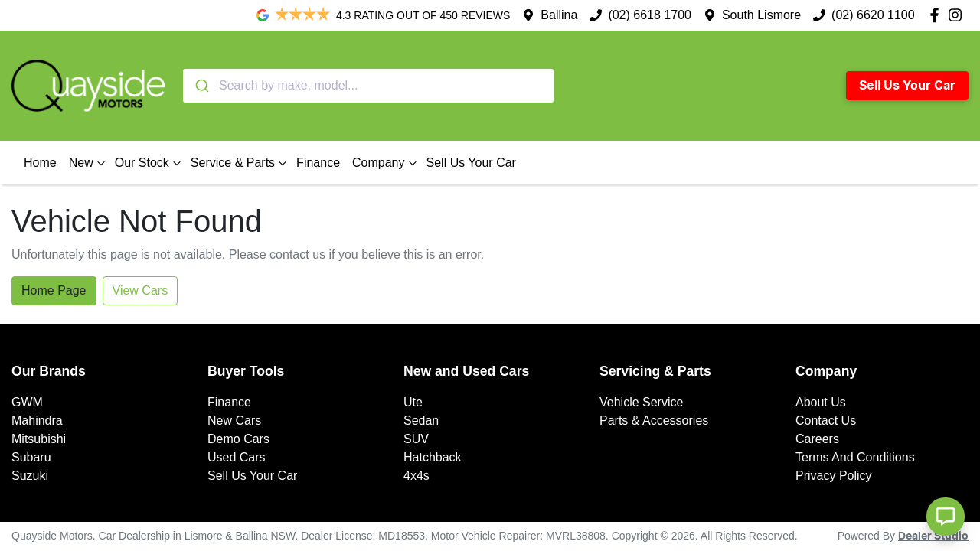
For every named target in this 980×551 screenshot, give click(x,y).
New (89, 163)
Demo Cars (238, 439)
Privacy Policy (834, 476)
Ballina (559, 15)
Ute (413, 402)
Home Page (54, 290)
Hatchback (433, 457)
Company (386, 163)
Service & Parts (240, 163)
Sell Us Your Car (907, 86)
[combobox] (368, 86)
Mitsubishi (39, 439)
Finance (318, 163)
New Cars (234, 421)
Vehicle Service (641, 402)
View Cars (140, 290)
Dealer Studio (933, 536)
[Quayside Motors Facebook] (938, 15)
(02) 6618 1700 (650, 15)
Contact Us (826, 421)
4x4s (416, 476)
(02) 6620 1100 (873, 15)
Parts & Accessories (654, 421)
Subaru (31, 457)
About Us (821, 402)
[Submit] (201, 86)
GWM (27, 402)
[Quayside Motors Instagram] (958, 15)
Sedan (421, 421)
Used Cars (237, 457)
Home (40, 163)
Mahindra (37, 421)
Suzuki (30, 476)
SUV (416, 439)
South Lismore (761, 15)
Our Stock (150, 163)
